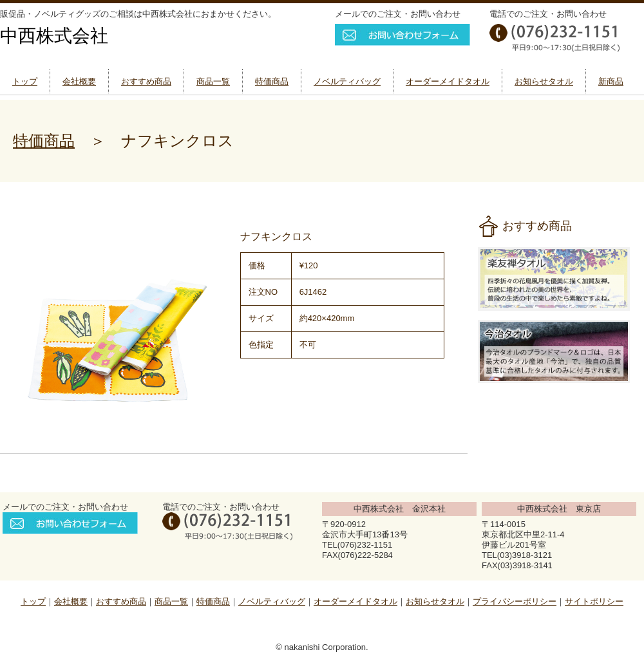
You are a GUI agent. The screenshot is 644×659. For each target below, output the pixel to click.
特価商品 (272, 81)
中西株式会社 (54, 36)
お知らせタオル (544, 81)
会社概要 (79, 81)
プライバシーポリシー (515, 601)
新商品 (611, 81)
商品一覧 (213, 81)
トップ (25, 81)
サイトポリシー (594, 601)
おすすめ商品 (146, 81)
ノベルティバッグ (347, 81)
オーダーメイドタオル (448, 81)
